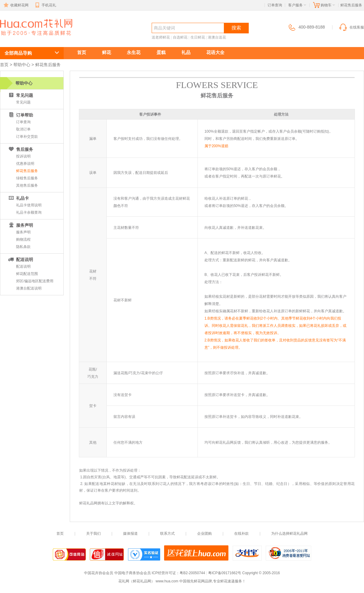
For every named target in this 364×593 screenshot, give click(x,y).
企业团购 (204, 534)
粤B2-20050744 (192, 573)
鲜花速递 (22, 38)
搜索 (236, 28)
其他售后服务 (27, 185)
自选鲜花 (180, 37)
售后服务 (20, 149)
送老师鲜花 (161, 37)
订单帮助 (20, 115)
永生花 (134, 52)
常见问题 (20, 95)
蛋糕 (161, 52)
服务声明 (23, 232)
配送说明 (20, 259)
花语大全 (215, 52)
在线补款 (241, 534)
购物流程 (23, 239)
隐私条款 (23, 247)
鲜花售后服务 (27, 171)
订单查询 (275, 5)
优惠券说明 (25, 164)
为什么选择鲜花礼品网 (289, 534)
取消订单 (23, 129)
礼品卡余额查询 (29, 212)
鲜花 (106, 52)
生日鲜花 (198, 37)
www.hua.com (167, 581)
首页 (82, 52)
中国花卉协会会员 (99, 573)
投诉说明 (23, 156)
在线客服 (351, 27)
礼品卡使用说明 (29, 205)
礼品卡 (18, 198)
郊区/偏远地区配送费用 (35, 281)
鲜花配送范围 (27, 274)
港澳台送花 (217, 37)
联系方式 (167, 534)
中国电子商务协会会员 (133, 573)
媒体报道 (130, 534)
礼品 (186, 52)
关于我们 (93, 534)
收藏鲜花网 (15, 5)
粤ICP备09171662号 (225, 573)
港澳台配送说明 (29, 288)
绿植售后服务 (27, 178)
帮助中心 (22, 65)
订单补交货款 (27, 137)
